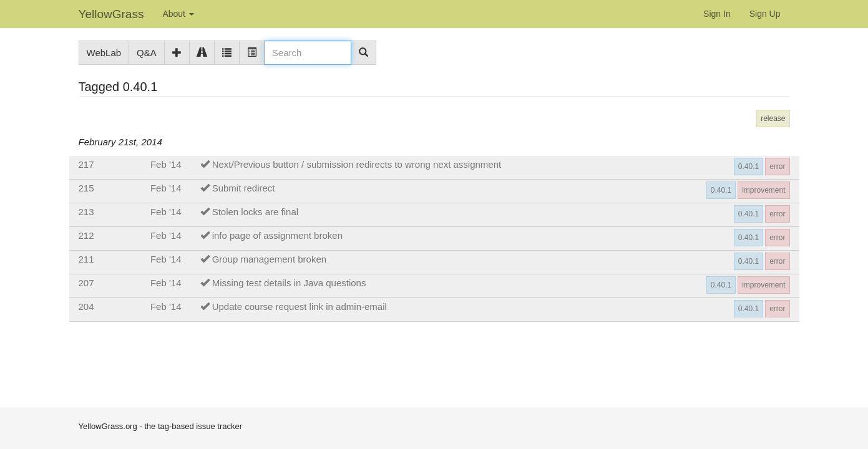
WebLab (104, 53)
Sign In (717, 14)
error (777, 167)
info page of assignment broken (277, 235)
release (773, 118)
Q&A (147, 53)
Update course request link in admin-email (300, 307)
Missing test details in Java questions (289, 283)
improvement (763, 190)
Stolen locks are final (255, 212)
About (178, 14)
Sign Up (765, 14)
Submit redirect (244, 188)
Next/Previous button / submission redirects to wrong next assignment (357, 164)
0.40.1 (749, 167)
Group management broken (269, 259)
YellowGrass (111, 14)
